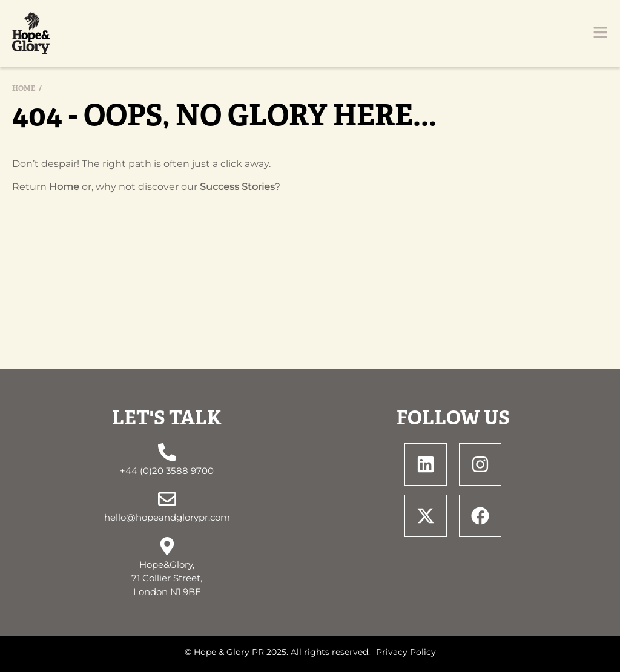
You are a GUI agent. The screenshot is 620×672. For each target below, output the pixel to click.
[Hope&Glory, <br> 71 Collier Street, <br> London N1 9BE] (167, 546)
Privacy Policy (406, 652)
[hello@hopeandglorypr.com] (167, 499)
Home (24, 88)
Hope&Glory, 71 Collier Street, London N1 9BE (167, 578)
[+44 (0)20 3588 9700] (167, 452)
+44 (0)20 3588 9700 (167, 471)
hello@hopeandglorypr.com (167, 517)
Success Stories (237, 187)
